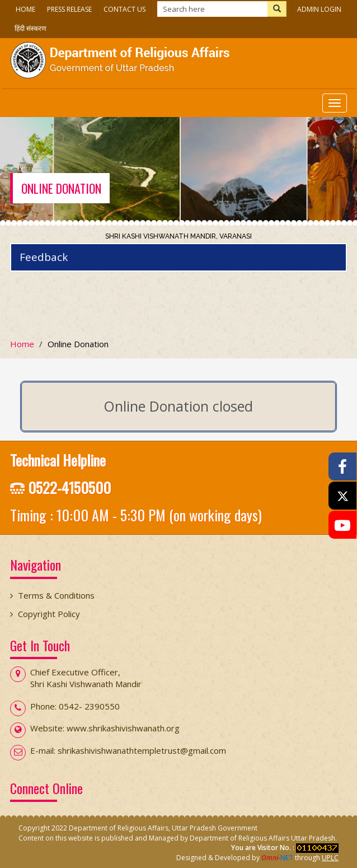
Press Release (69, 9)
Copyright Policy (49, 614)
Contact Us (125, 9)
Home (25, 9)
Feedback (44, 257)
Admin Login (319, 9)
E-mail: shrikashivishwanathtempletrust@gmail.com (128, 750)
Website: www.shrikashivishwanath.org (105, 728)
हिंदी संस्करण (30, 28)
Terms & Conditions (56, 595)
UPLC (330, 858)
